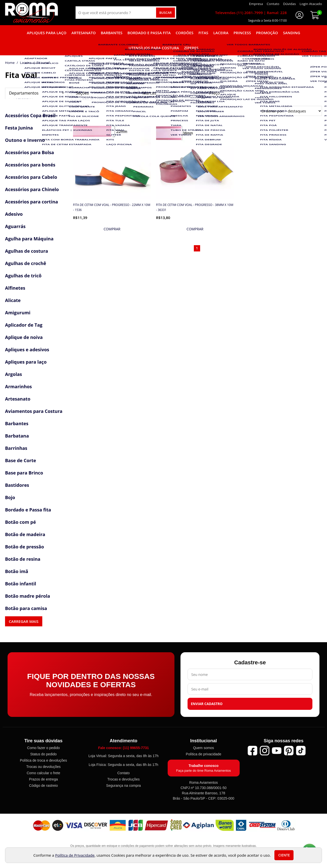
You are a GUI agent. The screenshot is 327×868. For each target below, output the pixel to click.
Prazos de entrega (43, 779)
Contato (123, 773)
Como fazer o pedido (44, 748)
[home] (31, 13)
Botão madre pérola (28, 596)
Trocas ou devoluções (43, 767)
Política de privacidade (204, 754)
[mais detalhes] (112, 229)
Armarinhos (19, 386)
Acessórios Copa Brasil (30, 115)
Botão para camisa (26, 608)
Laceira (221, 33)
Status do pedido (43, 754)
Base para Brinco (24, 473)
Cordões (185, 33)
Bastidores (17, 485)
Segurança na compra (124, 786)
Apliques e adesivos (27, 350)
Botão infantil (21, 584)
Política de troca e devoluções (43, 760)
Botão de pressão (25, 547)
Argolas (13, 374)
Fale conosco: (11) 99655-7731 (124, 748)
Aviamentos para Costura (34, 411)
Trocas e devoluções (123, 779)
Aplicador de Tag (24, 325)
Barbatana (17, 436)
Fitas (203, 33)
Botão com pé (21, 522)
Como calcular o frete (43, 773)
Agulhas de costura (27, 251)
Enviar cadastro (207, 704)
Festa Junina (19, 128)
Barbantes (112, 33)
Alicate (13, 300)
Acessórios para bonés (30, 165)
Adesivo (14, 214)
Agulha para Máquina (29, 239)
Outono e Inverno (25, 140)
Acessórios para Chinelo (32, 189)
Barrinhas (16, 448)
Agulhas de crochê (26, 263)
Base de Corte (21, 460)
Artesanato (84, 33)
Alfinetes (15, 288)
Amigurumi (18, 313)
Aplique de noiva (24, 337)
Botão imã (17, 571)
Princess (242, 33)
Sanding (292, 33)
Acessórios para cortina (31, 202)
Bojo (10, 497)
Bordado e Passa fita (149, 33)
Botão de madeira (25, 534)
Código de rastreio (43, 786)
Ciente (284, 855)
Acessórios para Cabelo (31, 177)
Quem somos (204, 748)
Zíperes (191, 48)
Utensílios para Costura (154, 48)
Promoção (267, 33)
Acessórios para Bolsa (29, 152)
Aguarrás (15, 226)
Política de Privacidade (75, 855)
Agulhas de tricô (23, 276)
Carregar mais (24, 621)
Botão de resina (23, 559)
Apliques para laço (47, 33)
